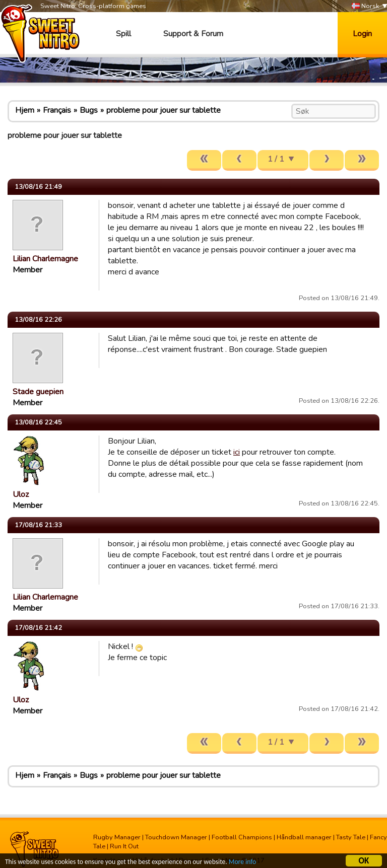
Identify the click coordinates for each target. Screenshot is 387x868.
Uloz (21, 494)
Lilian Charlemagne (45, 259)
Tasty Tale (351, 837)
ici (237, 452)
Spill (123, 34)
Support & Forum (193, 34)
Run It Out (124, 846)
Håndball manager (304, 837)
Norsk (365, 6)
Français (57, 110)
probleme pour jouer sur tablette (164, 110)
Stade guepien (38, 392)
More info (242, 863)
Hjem (25, 110)
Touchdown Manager (176, 837)
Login (362, 34)
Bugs (89, 110)
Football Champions (242, 837)
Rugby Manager (117, 837)
